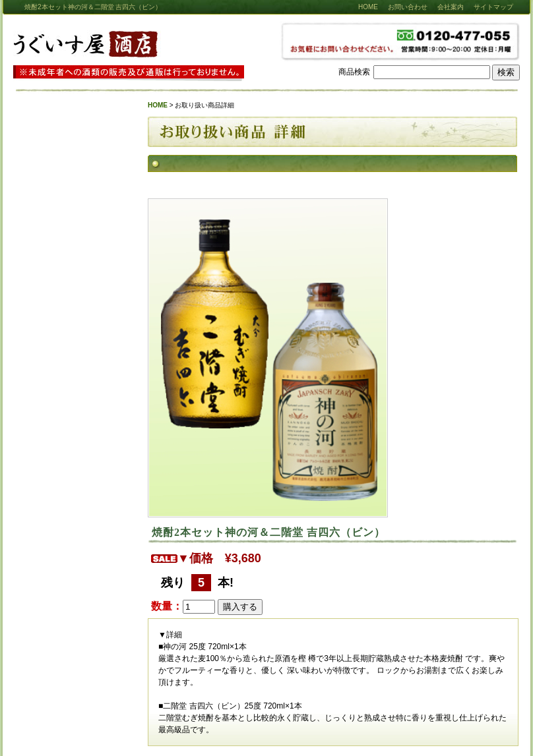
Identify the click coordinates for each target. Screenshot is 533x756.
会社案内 (451, 7)
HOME (368, 7)
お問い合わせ (408, 7)
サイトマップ (493, 7)
